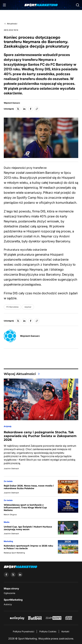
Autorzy (8, 604)
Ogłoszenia (9, 593)
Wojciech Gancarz (12, 103)
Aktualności (12, 24)
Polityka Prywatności (24, 631)
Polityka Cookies (48, 631)
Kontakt (65, 631)
